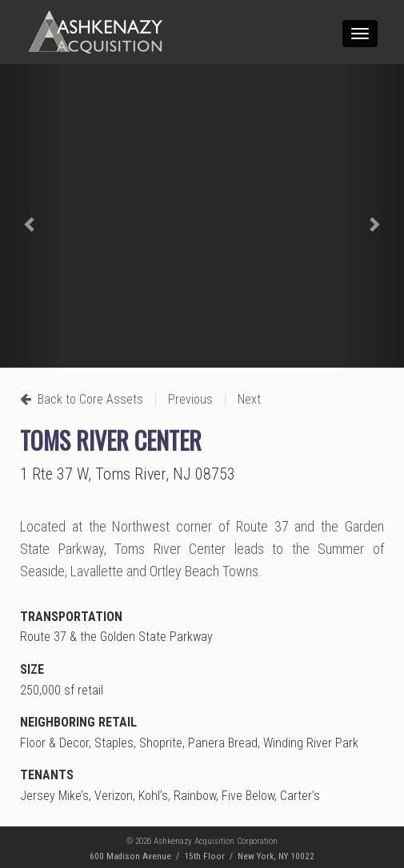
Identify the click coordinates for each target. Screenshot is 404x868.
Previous (190, 399)
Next (249, 399)
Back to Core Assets (82, 399)
